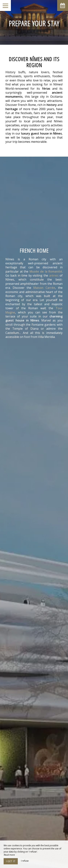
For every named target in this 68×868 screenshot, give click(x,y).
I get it (11, 861)
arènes (54, 275)
